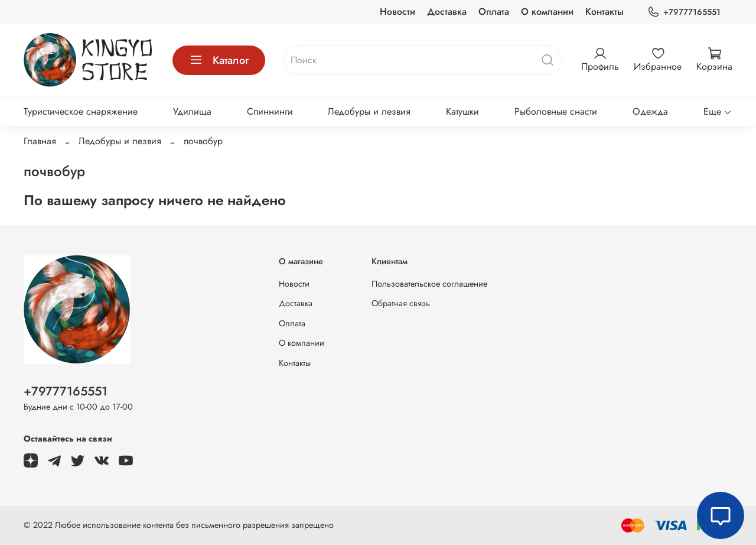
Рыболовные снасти (556, 111)
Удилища (192, 111)
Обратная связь (401, 303)
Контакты (605, 12)
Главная (40, 141)
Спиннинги (270, 111)
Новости (397, 12)
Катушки (462, 111)
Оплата (494, 12)
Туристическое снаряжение (81, 111)
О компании (547, 12)
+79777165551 (684, 12)
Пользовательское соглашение (429, 284)
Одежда (650, 111)
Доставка (447, 12)
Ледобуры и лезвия (369, 111)
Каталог (219, 60)
